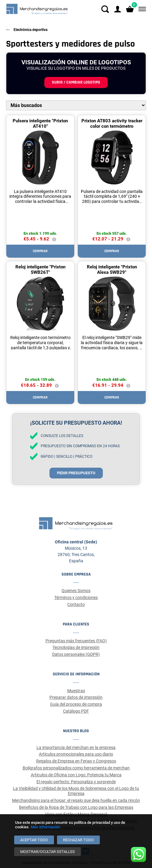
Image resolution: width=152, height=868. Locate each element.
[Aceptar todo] (34, 840)
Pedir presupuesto (76, 473)
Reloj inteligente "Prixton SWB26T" (40, 270)
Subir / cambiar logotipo (76, 82)
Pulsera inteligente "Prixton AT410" (40, 124)
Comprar (40, 251)
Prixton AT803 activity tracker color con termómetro (112, 124)
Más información (45, 827)
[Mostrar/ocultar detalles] (47, 852)
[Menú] (141, 9)
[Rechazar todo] (78, 840)
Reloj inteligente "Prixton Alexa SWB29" (112, 270)
